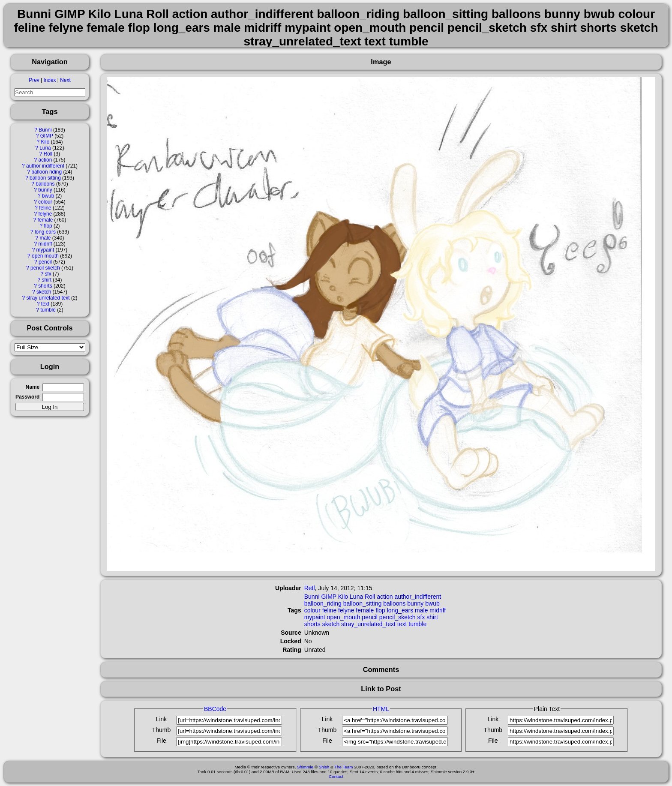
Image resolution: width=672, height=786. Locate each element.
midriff (45, 244)
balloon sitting (45, 178)
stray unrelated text (48, 298)
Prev (34, 80)
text (45, 304)
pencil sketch (45, 268)
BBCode (215, 709)
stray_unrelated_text (368, 624)
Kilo (45, 142)
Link (162, 719)
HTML (381, 709)
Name (33, 387)
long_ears (400, 610)
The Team (343, 767)
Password (27, 397)
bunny (45, 190)
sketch (44, 292)
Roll (48, 154)
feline (45, 208)
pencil (45, 262)
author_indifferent (418, 597)
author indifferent (45, 166)
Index (49, 80)
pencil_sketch (397, 617)
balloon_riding (323, 603)
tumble (48, 310)
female (45, 220)
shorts (45, 286)
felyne (45, 214)
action (45, 160)
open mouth (45, 256)
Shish (324, 767)
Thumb (162, 730)
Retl (310, 588)
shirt (46, 280)
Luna (45, 148)
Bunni (45, 130)
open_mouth (344, 617)
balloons (45, 184)
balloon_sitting (363, 603)
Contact (336, 776)
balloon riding (46, 172)
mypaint (45, 250)
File (161, 741)
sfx (48, 274)
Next (65, 80)
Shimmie (305, 767)
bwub (48, 196)
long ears (45, 232)
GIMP (47, 136)
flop (48, 226)
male (45, 238)
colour (45, 202)
